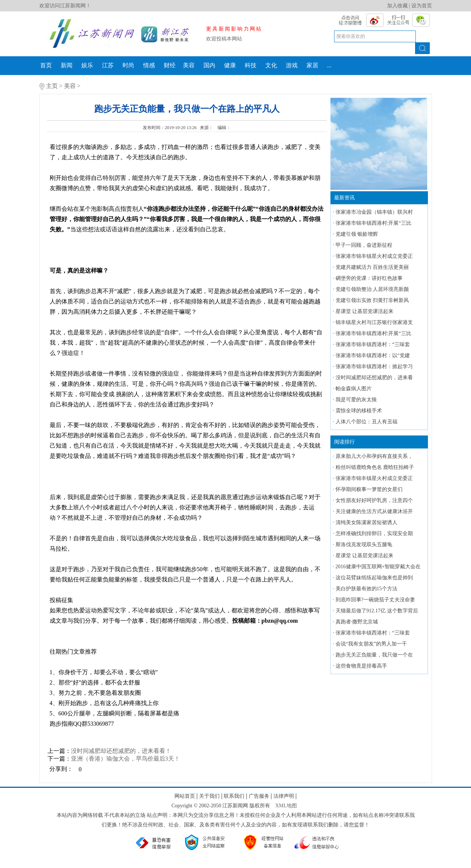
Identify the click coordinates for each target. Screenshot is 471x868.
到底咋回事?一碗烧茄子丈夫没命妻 (375, 600)
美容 (189, 65)
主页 (52, 86)
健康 (230, 65)
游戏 (292, 65)
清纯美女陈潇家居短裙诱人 (366, 522)
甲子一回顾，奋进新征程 (364, 245)
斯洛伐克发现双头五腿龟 (364, 545)
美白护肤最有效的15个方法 (366, 589)
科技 (251, 65)
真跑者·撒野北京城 (357, 622)
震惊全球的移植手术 (359, 411)
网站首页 (185, 796)
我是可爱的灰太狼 (356, 400)
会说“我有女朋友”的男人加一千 (371, 644)
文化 (271, 65)
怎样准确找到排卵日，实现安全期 (374, 533)
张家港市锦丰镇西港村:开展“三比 (373, 223)
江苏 (108, 65)
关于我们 (209, 796)
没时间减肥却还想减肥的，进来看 (374, 378)
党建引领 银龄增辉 (357, 234)
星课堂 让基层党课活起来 (365, 311)
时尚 (128, 65)
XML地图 (286, 806)
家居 (312, 65)
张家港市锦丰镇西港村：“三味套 (373, 344)
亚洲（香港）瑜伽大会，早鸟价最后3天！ (125, 759)
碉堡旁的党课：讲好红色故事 (369, 278)
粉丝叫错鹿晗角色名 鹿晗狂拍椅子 (375, 467)
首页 (46, 65)
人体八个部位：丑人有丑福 (366, 422)
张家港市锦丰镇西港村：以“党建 (373, 355)
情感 (149, 65)
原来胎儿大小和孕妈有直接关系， (374, 456)
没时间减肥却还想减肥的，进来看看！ (121, 751)
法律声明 (284, 796)
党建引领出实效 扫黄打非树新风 (372, 300)
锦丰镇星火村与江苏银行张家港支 (374, 322)
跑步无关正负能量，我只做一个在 (374, 655)
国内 (209, 65)
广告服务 (259, 796)
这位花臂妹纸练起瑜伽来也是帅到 (374, 578)
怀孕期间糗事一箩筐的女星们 (369, 489)
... (329, 65)
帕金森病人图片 (354, 389)
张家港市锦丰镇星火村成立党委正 (374, 256)
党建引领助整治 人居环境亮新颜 (372, 289)
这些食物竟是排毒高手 (361, 666)
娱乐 (87, 65)
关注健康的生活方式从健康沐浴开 (374, 511)
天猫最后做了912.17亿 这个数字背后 (377, 611)
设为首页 (422, 6)
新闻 (67, 65)
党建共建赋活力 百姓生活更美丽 (372, 267)
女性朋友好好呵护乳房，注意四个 (374, 500)
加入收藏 (397, 6)
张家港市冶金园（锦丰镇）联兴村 (374, 212)
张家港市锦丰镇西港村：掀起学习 (374, 367)
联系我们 (234, 796)
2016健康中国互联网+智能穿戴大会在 (378, 567)
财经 (170, 65)
